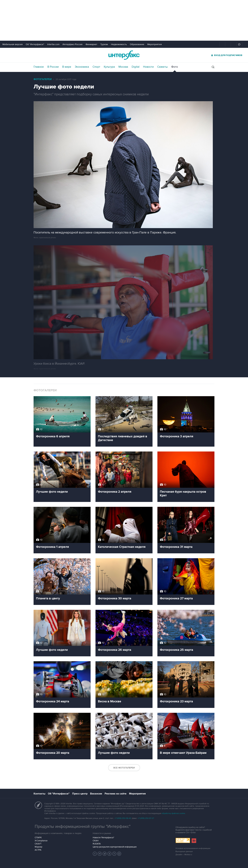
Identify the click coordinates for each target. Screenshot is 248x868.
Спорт (96, 67)
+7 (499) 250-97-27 (146, 818)
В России (53, 67)
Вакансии (96, 794)
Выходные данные (184, 851)
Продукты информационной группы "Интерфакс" (83, 827)
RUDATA (97, 844)
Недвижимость (119, 44)
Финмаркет (91, 44)
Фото (175, 67)
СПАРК (38, 838)
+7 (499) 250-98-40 (123, 818)
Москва (123, 67)
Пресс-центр (80, 794)
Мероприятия (155, 44)
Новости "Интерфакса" (103, 838)
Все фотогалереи (124, 768)
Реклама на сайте (116, 794)
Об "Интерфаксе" (35, 44)
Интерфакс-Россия (73, 44)
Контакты (39, 794)
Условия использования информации (193, 848)
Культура (109, 67)
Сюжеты (162, 67)
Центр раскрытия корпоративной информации (115, 847)
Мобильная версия (13, 44)
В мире (67, 67)
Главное (39, 67)
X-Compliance (41, 841)
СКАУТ (38, 844)
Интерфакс (124, 55)
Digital (136, 67)
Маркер (38, 847)
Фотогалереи (43, 79)
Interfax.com (53, 44)
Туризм (104, 44)
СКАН (96, 841)
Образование (137, 44)
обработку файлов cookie (173, 813)
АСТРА (38, 850)
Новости (148, 67)
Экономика (82, 67)
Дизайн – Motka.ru (184, 855)
